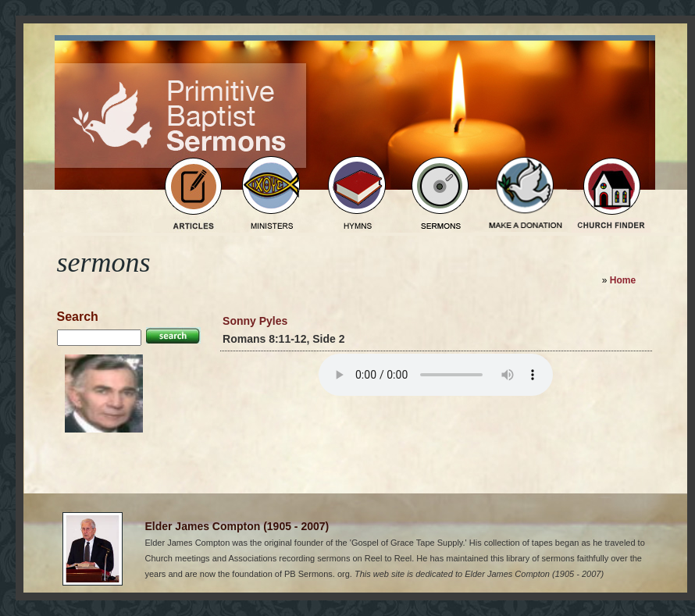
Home (623, 280)
